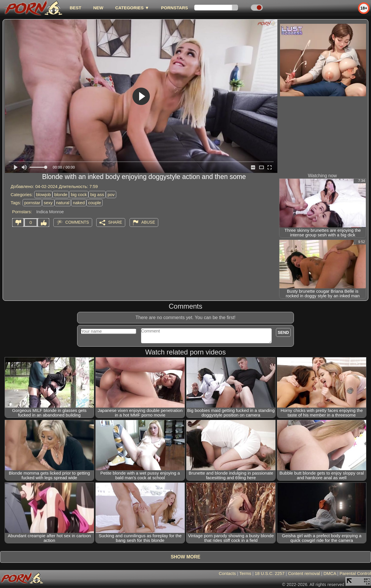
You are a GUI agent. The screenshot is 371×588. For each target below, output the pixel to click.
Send (283, 332)
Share (115, 222)
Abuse (148, 222)
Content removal (304, 573)
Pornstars (175, 8)
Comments (77, 222)
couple (94, 203)
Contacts (227, 573)
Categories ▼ (132, 8)
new (98, 8)
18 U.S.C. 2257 (270, 573)
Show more (185, 557)
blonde (61, 195)
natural (63, 203)
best (75, 8)
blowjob (43, 195)
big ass (97, 195)
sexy (48, 203)
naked (79, 203)
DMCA (330, 573)
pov (111, 195)
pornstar (32, 203)
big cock (79, 195)
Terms (245, 573)
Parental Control (355, 573)
